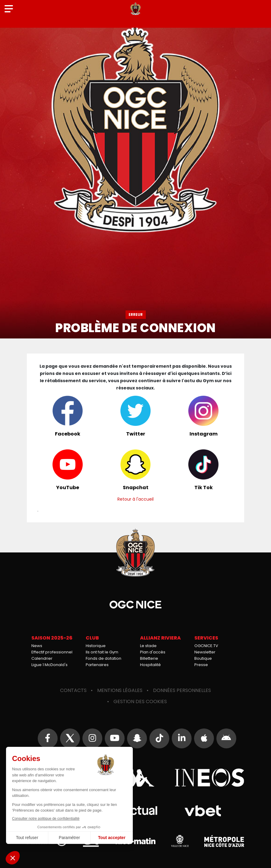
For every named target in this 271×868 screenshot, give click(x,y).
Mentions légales (120, 690)
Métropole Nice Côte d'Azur (224, 841)
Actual (136, 811)
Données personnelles (182, 690)
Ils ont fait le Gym (102, 652)
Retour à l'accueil (135, 499)
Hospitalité (150, 665)
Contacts (73, 690)
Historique (96, 646)
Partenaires (97, 665)
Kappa (135, 778)
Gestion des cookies (140, 701)
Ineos (209, 778)
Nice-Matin (135, 841)
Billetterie (149, 658)
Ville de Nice (180, 841)
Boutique (203, 658)
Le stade (148, 646)
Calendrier (42, 658)
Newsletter (205, 652)
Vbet (203, 811)
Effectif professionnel (52, 652)
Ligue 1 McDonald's (49, 665)
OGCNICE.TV (206, 646)
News (37, 646)
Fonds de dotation (104, 658)
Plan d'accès (153, 652)
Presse (201, 665)
